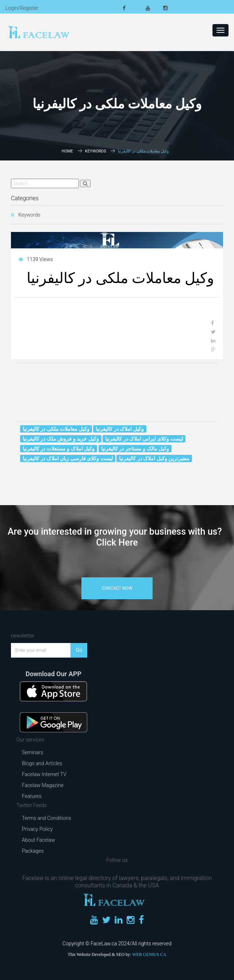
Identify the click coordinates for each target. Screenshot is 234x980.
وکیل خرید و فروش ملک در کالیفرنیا (61, 439)
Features (32, 796)
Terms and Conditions (47, 818)
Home (67, 151)
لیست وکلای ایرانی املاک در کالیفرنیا (144, 439)
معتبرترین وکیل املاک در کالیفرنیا (154, 458)
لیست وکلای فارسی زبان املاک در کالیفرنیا (68, 458)
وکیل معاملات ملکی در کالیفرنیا (56, 429)
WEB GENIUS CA (149, 954)
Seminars (32, 752)
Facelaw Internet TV (44, 774)
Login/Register (22, 8)
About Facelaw (39, 840)
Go (79, 650)
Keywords (96, 151)
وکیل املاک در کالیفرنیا (120, 429)
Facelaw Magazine (43, 785)
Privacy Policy (37, 829)
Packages (33, 851)
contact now (117, 588)
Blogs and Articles (42, 763)
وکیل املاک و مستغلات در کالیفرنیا (59, 449)
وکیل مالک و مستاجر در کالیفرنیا (135, 449)
